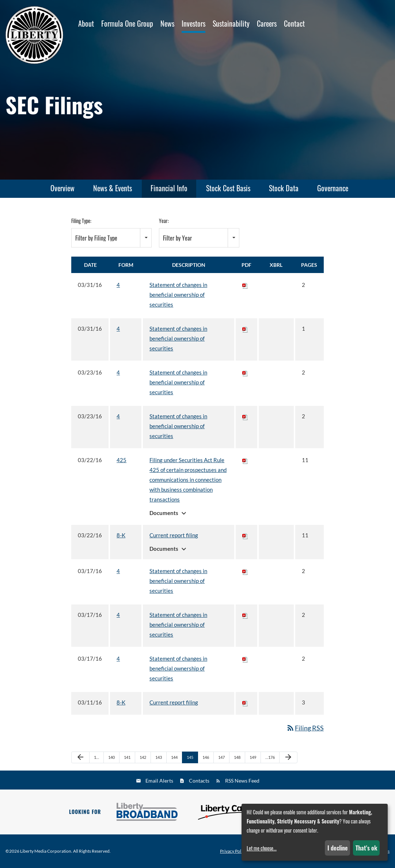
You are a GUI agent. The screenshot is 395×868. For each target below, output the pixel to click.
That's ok (366, 848)
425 (121, 460)
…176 (270, 757)
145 (190, 757)
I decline (338, 848)
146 (206, 757)
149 (253, 757)
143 (159, 757)
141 (127, 757)
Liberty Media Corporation (46, 851)
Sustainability (231, 23)
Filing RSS (305, 728)
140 (111, 757)
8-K (121, 535)
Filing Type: (81, 221)
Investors (193, 23)
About (86, 23)
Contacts (199, 781)
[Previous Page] (80, 757)
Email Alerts (159, 781)
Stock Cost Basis (228, 188)
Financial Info (169, 188)
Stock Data (284, 188)
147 (221, 757)
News (167, 23)
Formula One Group (127, 23)
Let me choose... (262, 848)
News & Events (113, 188)
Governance (333, 188)
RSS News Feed (242, 781)
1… (96, 757)
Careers (267, 23)
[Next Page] (288, 757)
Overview (62, 188)
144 (174, 757)
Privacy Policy (233, 851)
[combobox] (111, 238)
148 (237, 757)
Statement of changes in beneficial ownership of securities (178, 295)
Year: (164, 221)
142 (143, 757)
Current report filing (174, 535)
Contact (294, 23)
